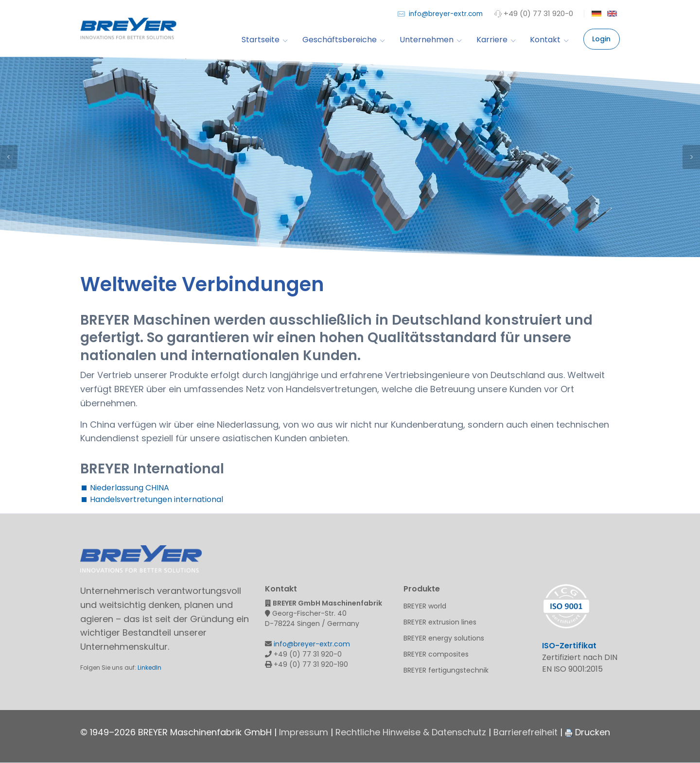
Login (601, 39)
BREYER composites (436, 654)
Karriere (496, 40)
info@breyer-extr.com (440, 13)
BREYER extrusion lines (440, 622)
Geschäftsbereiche (343, 40)
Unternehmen (430, 40)
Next (691, 157)
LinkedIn (149, 668)
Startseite (264, 40)
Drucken (587, 732)
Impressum (304, 732)
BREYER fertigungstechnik (446, 670)
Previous (9, 157)
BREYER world (425, 606)
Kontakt (549, 40)
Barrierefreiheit (525, 732)
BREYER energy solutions (444, 638)
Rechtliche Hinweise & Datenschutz (411, 732)
